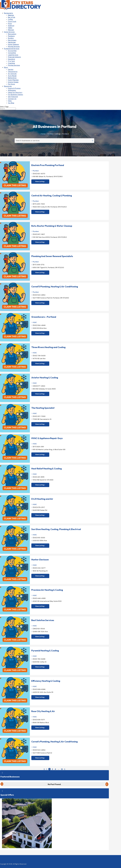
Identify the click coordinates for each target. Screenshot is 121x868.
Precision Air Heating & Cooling (47, 590)
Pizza (10, 24)
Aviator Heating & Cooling (45, 378)
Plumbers (11, 36)
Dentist (11, 69)
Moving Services (14, 46)
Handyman (12, 42)
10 (62, 769)
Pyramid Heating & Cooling (45, 651)
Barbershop (12, 78)
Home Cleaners (13, 44)
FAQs (10, 101)
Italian (10, 28)
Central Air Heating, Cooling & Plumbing (52, 196)
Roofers (11, 38)
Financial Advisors (14, 57)
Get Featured (13, 97)
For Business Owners (15, 95)
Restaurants (8, 13)
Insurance (11, 59)
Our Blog (11, 103)
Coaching (11, 63)
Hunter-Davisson (40, 560)
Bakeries (11, 15)
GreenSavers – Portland (44, 317)
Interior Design (13, 82)
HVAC (35, 322)
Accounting (12, 51)
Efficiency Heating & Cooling (46, 681)
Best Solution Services (43, 620)
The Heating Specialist (43, 408)
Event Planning (13, 80)
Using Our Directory (15, 92)
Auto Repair (12, 76)
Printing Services (14, 65)
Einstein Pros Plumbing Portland (48, 165)
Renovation (12, 34)
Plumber (36, 171)
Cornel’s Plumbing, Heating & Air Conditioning (54, 742)
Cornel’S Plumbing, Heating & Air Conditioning (55, 287)
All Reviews (12, 90)
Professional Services (12, 49)
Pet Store (11, 84)
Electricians (12, 40)
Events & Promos (14, 88)
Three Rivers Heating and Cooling (48, 347)
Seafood (11, 26)
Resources (8, 86)
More (6, 67)
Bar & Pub (12, 17)
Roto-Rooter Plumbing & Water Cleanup (52, 226)
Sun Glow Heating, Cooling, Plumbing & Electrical (56, 529)
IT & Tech (11, 61)
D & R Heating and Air (42, 499)
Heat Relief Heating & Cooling (47, 469)
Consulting (12, 53)
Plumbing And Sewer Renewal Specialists (52, 256)
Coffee (10, 19)
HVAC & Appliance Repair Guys (47, 438)
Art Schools (12, 74)
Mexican (11, 30)
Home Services (9, 32)
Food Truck (12, 21)
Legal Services (13, 55)
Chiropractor (13, 72)
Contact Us (12, 99)
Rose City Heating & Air (43, 711)
